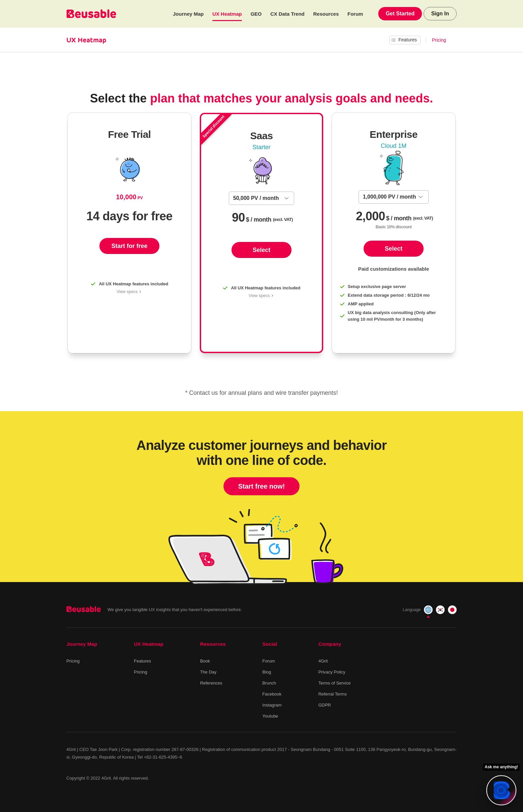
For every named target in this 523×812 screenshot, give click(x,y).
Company (330, 644)
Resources (326, 14)
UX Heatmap (227, 14)
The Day (208, 672)
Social (270, 644)
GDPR (325, 705)
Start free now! (261, 486)
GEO (256, 14)
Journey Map (188, 14)
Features (143, 661)
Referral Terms (332, 694)
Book (205, 661)
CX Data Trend (288, 14)
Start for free (129, 246)
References (211, 683)
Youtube (270, 716)
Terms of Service (334, 683)
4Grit (323, 661)
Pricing (439, 40)
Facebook (272, 694)
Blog (267, 672)
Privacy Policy (332, 672)
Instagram (272, 705)
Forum (355, 14)
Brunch (269, 683)
